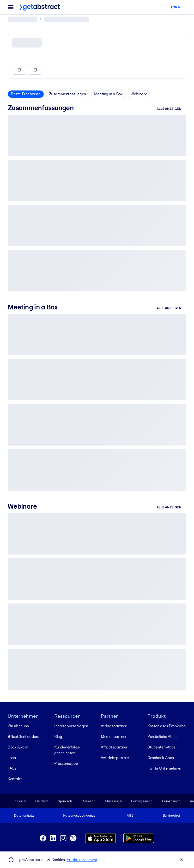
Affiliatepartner (114, 747)
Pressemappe (66, 763)
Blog (58, 736)
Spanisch (65, 801)
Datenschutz (24, 815)
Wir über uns (18, 726)
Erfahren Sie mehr (82, 860)
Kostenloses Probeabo (167, 726)
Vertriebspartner (115, 757)
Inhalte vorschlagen (71, 726)
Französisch (171, 801)
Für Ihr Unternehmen (165, 768)
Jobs (12, 757)
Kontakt (15, 779)
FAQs (12, 768)
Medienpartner (114, 736)
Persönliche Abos (162, 736)
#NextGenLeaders (23, 736)
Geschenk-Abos (161, 757)
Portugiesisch (142, 801)
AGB (130, 815)
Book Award (18, 747)
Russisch (88, 801)
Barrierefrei (171, 815)
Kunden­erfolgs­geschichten (67, 750)
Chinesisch (113, 801)
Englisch (19, 801)
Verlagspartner (114, 726)
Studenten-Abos (161, 747)
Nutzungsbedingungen (80, 815)
